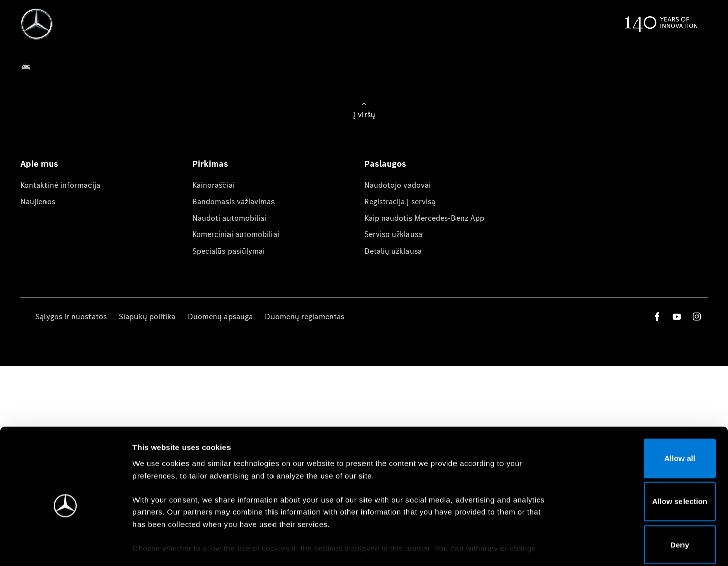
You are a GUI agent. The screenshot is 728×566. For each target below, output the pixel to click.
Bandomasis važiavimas (233, 201)
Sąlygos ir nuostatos (71, 317)
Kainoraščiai (213, 185)
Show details (530, 546)
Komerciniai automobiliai (236, 234)
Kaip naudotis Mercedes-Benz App (424, 218)
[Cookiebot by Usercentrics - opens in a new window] (65, 546)
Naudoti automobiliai (229, 218)
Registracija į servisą (400, 201)
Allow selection (643, 452)
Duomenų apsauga (220, 317)
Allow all (644, 408)
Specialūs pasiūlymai (229, 251)
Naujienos (38, 201)
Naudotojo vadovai (397, 185)
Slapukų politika (147, 317)
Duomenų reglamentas (305, 317)
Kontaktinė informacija (60, 185)
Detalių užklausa (393, 251)
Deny (644, 494)
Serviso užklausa (393, 234)
